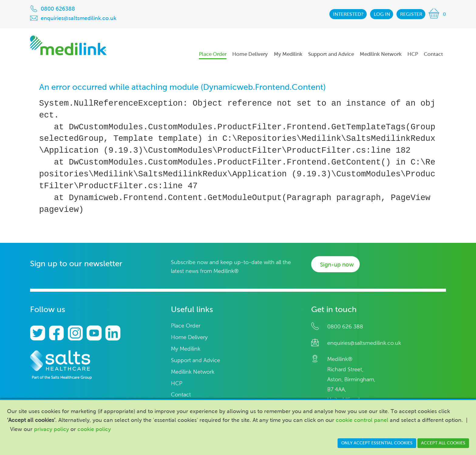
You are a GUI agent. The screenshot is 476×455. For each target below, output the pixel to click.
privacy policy (51, 429)
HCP (177, 384)
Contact (181, 395)
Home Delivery (189, 337)
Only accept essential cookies (377, 443)
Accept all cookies (443, 443)
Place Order (186, 326)
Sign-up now (337, 265)
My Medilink (186, 349)
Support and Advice (195, 360)
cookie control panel (362, 420)
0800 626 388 (345, 327)
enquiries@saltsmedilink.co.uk (364, 343)
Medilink (68, 45)
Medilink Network (193, 372)
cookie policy (94, 429)
